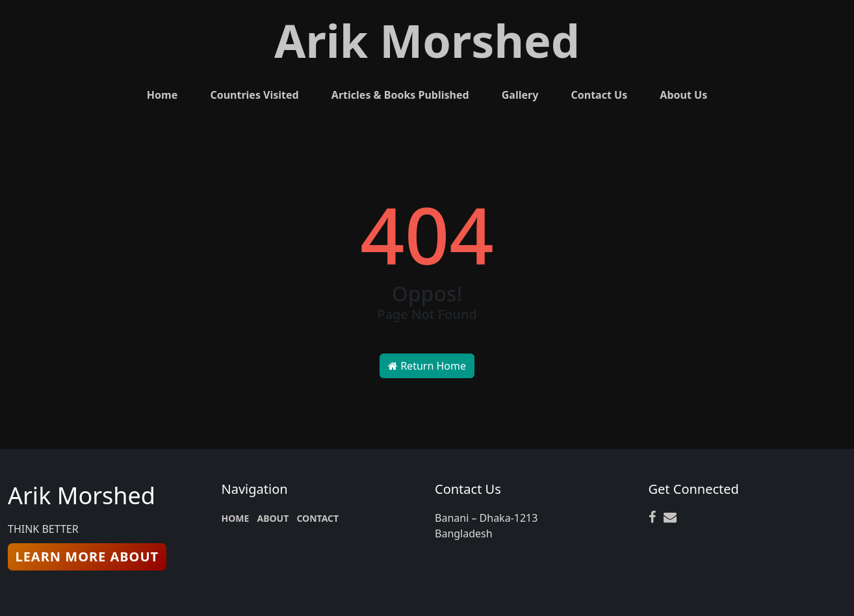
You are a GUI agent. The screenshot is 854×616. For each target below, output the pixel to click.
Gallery (520, 95)
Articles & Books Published (400, 95)
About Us (683, 95)
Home (162, 95)
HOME (236, 518)
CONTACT (317, 518)
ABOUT (273, 518)
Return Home (427, 366)
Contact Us (599, 95)
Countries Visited (254, 95)
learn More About (87, 557)
